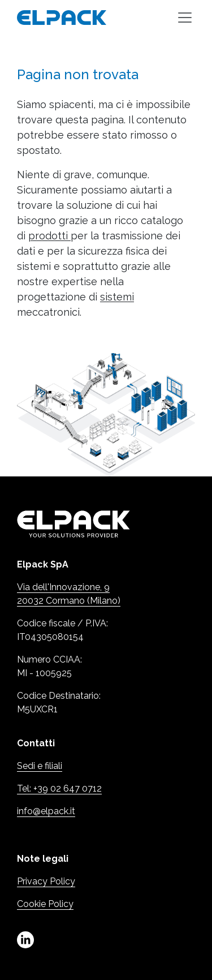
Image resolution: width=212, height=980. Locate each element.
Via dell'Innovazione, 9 (63, 587)
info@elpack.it (46, 811)
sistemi (117, 297)
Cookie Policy (45, 904)
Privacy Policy (46, 881)
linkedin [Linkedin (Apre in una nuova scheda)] (25, 940)
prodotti (49, 236)
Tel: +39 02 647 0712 (59, 788)
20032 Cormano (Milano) (69, 601)
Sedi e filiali (40, 766)
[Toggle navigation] (185, 18)
